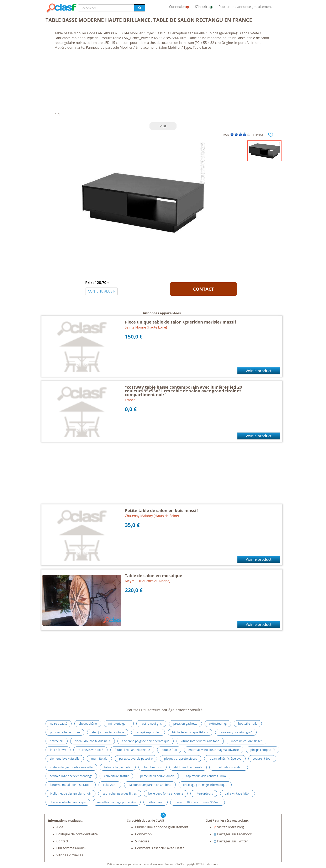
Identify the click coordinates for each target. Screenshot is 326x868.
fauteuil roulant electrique (132, 750)
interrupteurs (204, 793)
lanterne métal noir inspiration (71, 785)
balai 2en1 (110, 785)
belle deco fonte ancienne (166, 793)
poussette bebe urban (65, 732)
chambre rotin (153, 767)
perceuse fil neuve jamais (157, 776)
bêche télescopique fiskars (190, 732)
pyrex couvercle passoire (136, 758)
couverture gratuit (116, 776)
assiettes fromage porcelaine (117, 802)
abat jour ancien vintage (108, 732)
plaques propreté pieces (181, 758)
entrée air (57, 741)
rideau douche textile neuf (93, 741)
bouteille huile (248, 724)
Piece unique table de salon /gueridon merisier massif (181, 322)
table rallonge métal (118, 767)
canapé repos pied (148, 732)
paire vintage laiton (238, 793)
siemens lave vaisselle (65, 758)
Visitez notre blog (229, 827)
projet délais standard (229, 767)
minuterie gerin (119, 724)
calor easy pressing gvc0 (236, 732)
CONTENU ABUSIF (101, 291)
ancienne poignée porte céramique (146, 741)
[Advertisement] (163, 81)
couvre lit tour (262, 758)
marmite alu (99, 758)
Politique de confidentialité (77, 834)
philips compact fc (263, 750)
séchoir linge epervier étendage (71, 776)
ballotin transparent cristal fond (150, 785)
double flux (169, 750)
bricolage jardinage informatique (205, 785)
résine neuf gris (151, 724)
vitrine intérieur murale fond (200, 741)
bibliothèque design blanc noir (70, 793)
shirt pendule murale (188, 767)
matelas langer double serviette (71, 767)
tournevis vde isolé (90, 750)
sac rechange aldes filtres (120, 793)
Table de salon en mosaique (154, 576)
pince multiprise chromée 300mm (198, 802)
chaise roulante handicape (68, 802)
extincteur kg (218, 724)
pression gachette (185, 724)
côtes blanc (155, 802)
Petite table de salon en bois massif (162, 510)
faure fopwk (58, 750)
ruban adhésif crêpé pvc (225, 758)
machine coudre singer (246, 741)
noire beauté (59, 724)
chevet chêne (88, 724)
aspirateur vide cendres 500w (206, 776)
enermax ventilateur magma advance (214, 750)
